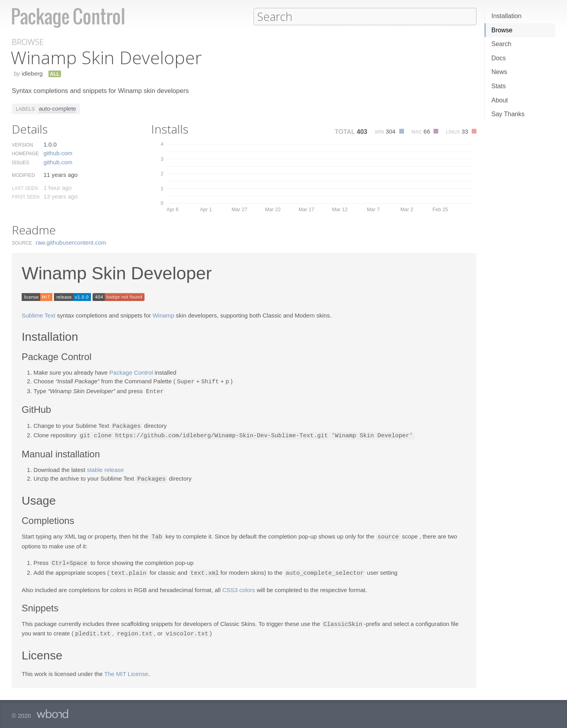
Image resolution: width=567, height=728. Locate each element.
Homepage (25, 153)
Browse (502, 30)
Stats (498, 86)
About (500, 100)
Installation (507, 16)
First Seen (26, 197)
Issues (20, 162)
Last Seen (25, 188)
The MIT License (126, 669)
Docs (498, 58)
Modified (23, 175)
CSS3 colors (238, 586)
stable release (105, 468)
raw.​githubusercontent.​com (71, 242)
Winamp (163, 315)
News (499, 72)
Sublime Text (39, 315)
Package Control (131, 372)
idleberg (32, 73)
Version (22, 145)
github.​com (58, 153)
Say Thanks (508, 114)
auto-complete (57, 108)
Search (501, 44)
